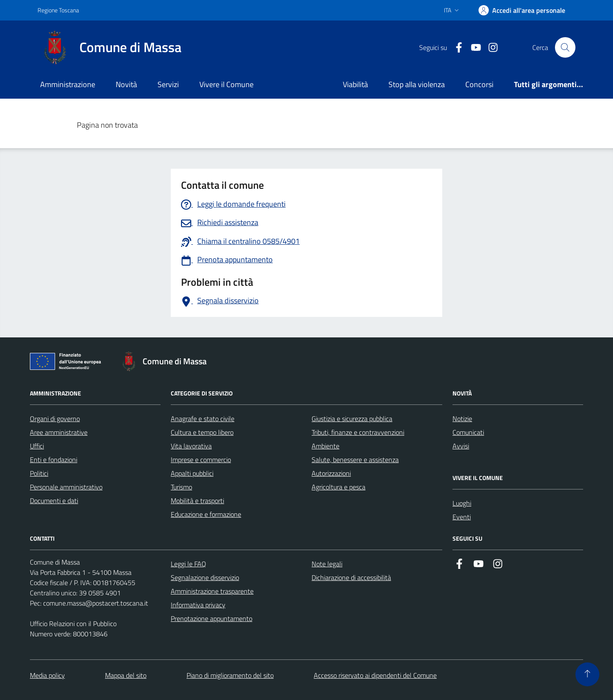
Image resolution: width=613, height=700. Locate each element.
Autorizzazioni (331, 473)
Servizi (168, 84)
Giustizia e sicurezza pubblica (352, 419)
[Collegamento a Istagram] (490, 48)
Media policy (47, 675)
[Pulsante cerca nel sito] (565, 47)
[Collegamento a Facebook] (455, 48)
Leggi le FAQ (188, 564)
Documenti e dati (54, 501)
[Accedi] (522, 10)
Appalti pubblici (192, 473)
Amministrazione (68, 84)
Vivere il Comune (226, 84)
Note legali (327, 564)
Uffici (37, 446)
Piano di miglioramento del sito (230, 675)
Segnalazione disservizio (205, 577)
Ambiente (325, 446)
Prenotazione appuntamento (212, 618)
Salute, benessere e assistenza (355, 460)
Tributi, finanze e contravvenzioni (358, 432)
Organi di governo (55, 419)
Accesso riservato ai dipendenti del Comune (375, 675)
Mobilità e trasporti (197, 501)
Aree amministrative (59, 432)
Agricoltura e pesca (339, 487)
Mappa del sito (126, 675)
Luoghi (462, 503)
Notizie (462, 419)
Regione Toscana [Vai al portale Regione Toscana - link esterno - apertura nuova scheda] (58, 10)
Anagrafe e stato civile (203, 419)
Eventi (462, 517)
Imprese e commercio (201, 460)
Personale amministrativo (66, 487)
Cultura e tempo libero (202, 432)
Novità (126, 84)
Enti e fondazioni (54, 460)
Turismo (181, 487)
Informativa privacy (198, 605)
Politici (39, 473)
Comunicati (468, 432)
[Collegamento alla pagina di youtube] (473, 48)
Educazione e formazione (206, 514)
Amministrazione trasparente (212, 591)
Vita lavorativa (191, 446)
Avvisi (461, 446)
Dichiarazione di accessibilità (351, 577)
